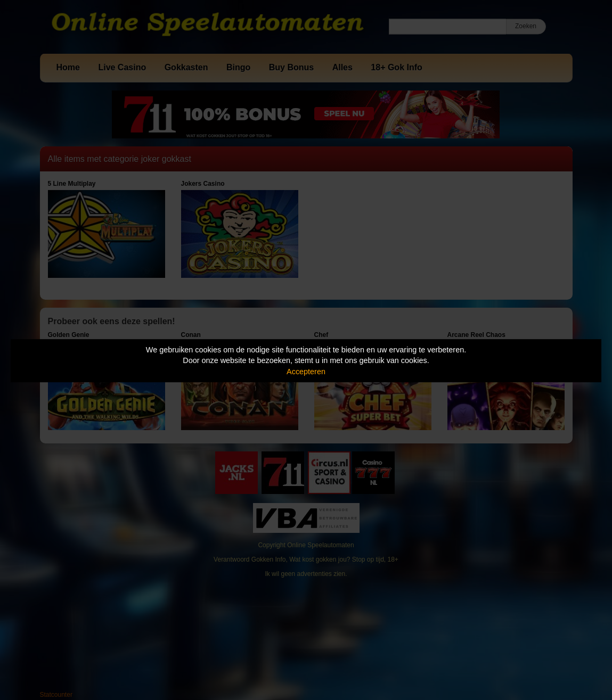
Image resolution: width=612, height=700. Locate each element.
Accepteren (306, 372)
